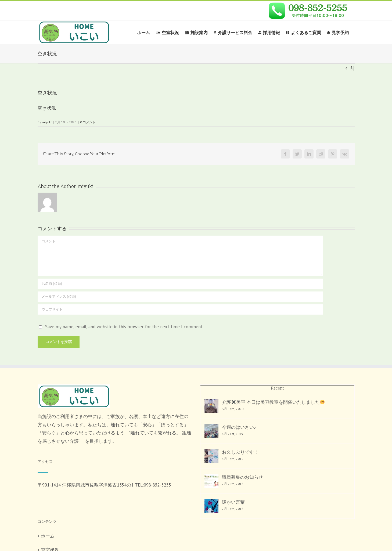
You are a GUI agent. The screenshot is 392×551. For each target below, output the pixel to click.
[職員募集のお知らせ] (211, 481)
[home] (74, 388)
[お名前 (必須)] (180, 284)
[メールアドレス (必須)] (180, 297)
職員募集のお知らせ (242, 477)
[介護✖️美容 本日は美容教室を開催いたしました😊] (211, 406)
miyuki (47, 122)
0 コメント (88, 122)
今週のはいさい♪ (239, 427)
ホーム (48, 536)
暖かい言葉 (233, 502)
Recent (277, 388)
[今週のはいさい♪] (211, 431)
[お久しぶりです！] (211, 456)
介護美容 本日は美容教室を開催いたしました (273, 402)
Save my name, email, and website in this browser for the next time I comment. (124, 327)
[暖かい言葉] (211, 506)
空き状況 (47, 108)
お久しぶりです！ (240, 452)
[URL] (180, 309)
